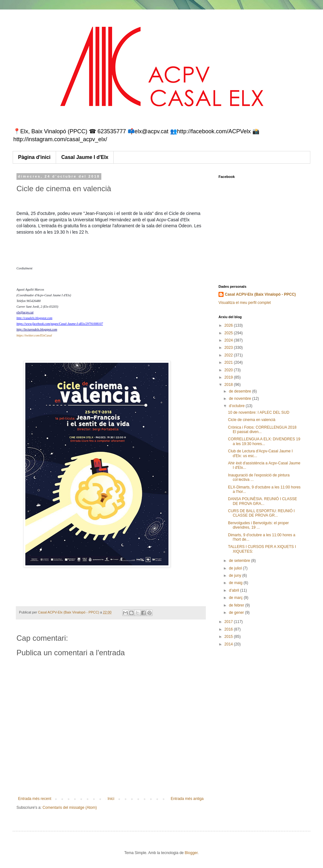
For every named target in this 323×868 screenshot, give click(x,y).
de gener (237, 613)
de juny (236, 576)
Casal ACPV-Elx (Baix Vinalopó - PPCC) (260, 294)
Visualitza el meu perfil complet (245, 303)
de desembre (241, 391)
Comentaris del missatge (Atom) (70, 808)
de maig (236, 583)
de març (236, 598)
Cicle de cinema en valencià (252, 420)
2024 (229, 340)
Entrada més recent (35, 799)
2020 (229, 370)
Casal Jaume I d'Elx (85, 157)
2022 (229, 355)
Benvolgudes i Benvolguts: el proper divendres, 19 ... (258, 525)
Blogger (191, 853)
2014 (229, 644)
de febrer (237, 605)
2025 (229, 333)
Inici (111, 799)
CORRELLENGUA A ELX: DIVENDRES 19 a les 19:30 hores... (264, 441)
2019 (229, 377)
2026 (229, 325)
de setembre (240, 561)
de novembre (241, 399)
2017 (229, 622)
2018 (229, 385)
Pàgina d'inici (34, 157)
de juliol (236, 568)
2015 (229, 637)
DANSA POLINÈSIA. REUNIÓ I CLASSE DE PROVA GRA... (263, 501)
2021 (229, 362)
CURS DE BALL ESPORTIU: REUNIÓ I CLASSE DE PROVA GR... (261, 513)
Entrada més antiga (187, 799)
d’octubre (237, 406)
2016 (229, 629)
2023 (229, 348)
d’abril (234, 590)
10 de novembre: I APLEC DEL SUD (259, 412)
